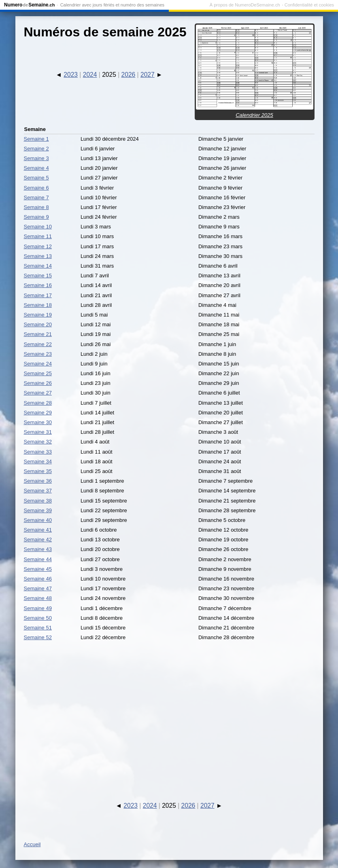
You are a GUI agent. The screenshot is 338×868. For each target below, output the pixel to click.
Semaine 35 (38, 471)
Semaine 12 (38, 246)
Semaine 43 (38, 549)
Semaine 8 (36, 207)
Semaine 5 (36, 178)
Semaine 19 (38, 315)
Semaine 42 (38, 540)
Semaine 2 (36, 149)
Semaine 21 (38, 334)
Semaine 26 (38, 383)
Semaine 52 (38, 637)
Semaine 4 (36, 168)
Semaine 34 (38, 461)
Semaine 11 (38, 236)
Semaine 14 (38, 266)
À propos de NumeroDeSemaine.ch (245, 5)
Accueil (32, 844)
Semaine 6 (36, 188)
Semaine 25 (38, 373)
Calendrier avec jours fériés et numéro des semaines (112, 5)
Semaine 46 (38, 579)
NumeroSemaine (29, 5)
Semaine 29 (38, 413)
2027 (148, 75)
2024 (90, 75)
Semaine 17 (38, 295)
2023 (71, 75)
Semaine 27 (38, 393)
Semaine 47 (38, 588)
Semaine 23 (38, 354)
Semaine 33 (38, 452)
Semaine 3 (36, 158)
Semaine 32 (38, 442)
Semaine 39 (38, 510)
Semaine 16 (38, 285)
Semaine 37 (38, 491)
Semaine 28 (38, 403)
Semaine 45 (38, 569)
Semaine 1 (36, 139)
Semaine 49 (38, 608)
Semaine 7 (36, 197)
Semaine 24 (38, 364)
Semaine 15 (38, 276)
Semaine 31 (38, 432)
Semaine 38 (38, 501)
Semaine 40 (38, 520)
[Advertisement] (169, 714)
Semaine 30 (38, 422)
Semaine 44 (38, 559)
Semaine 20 (38, 324)
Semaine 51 (38, 628)
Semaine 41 (38, 530)
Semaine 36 (38, 481)
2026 (129, 75)
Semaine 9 (36, 217)
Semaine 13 (38, 256)
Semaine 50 (38, 618)
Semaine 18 (38, 305)
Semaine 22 (38, 344)
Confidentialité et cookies (309, 5)
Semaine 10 (38, 227)
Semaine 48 (38, 598)
